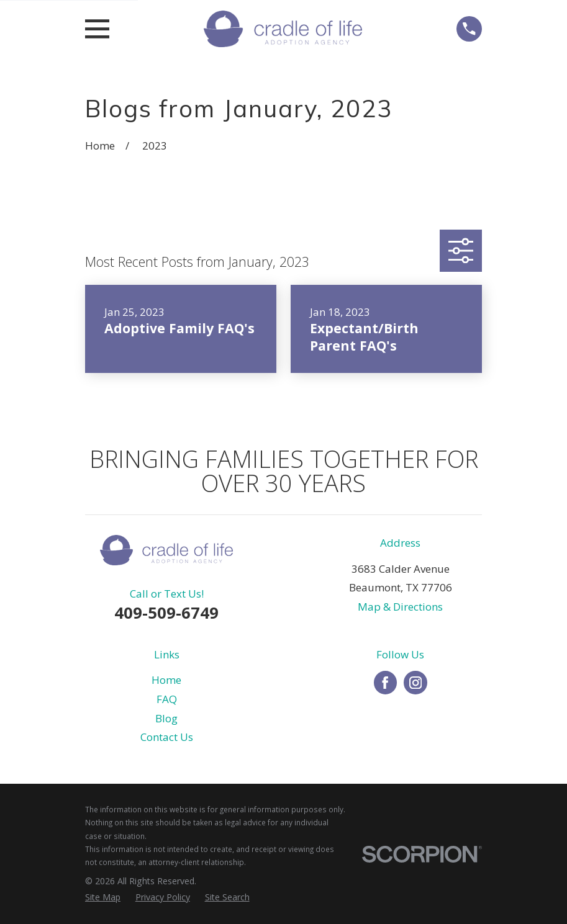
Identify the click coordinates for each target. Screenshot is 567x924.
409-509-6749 (166, 612)
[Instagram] (415, 683)
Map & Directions (400, 607)
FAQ (167, 699)
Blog (166, 718)
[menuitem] (103, 897)
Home (166, 680)
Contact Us (167, 737)
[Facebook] (385, 683)
